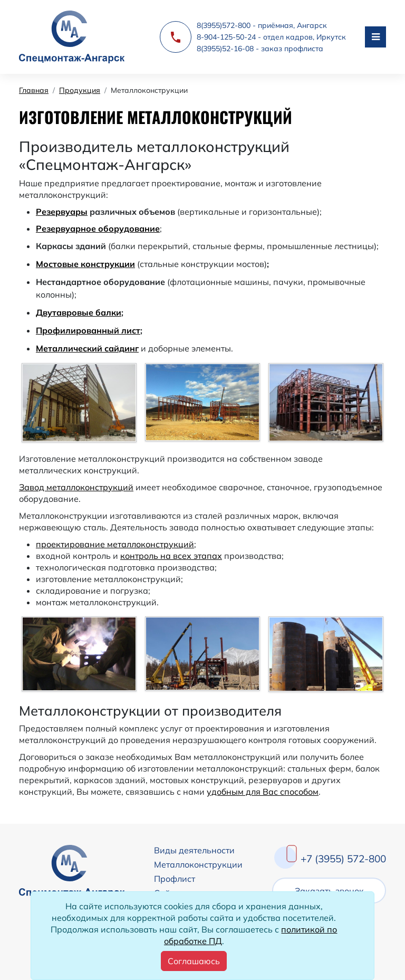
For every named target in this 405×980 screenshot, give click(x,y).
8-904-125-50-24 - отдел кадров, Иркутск (271, 37)
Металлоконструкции (198, 864)
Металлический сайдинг (87, 348)
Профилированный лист (88, 330)
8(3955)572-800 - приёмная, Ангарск (262, 25)
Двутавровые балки (79, 312)
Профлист (175, 879)
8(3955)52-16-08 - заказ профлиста (260, 49)
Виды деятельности (194, 850)
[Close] (194, 961)
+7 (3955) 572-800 (343, 859)
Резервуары (62, 212)
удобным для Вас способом (263, 792)
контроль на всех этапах (171, 556)
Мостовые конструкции (85, 264)
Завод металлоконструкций (76, 487)
